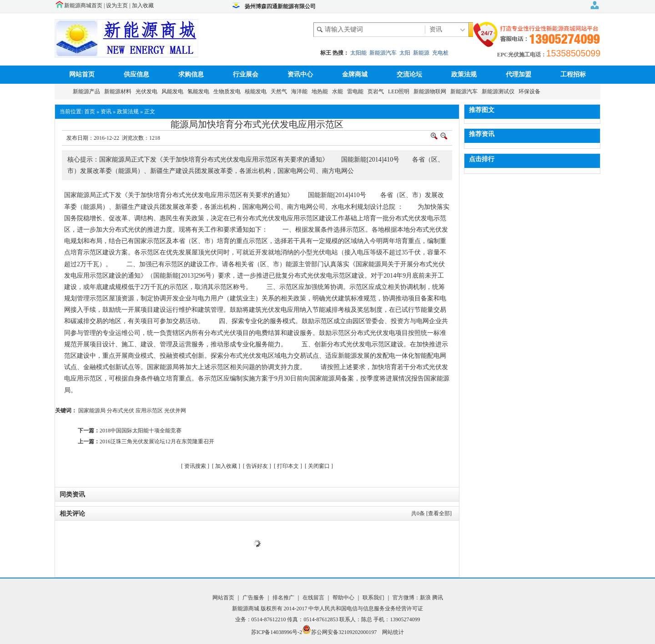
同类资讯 (72, 494)
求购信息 (191, 74)
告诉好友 (257, 466)
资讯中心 (300, 74)
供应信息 (136, 74)
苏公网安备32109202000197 (339, 632)
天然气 (280, 91)
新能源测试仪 (499, 91)
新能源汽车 (383, 53)
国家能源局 (92, 411)
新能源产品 (88, 91)
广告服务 (254, 598)
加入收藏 (143, 5)
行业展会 (246, 74)
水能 (339, 91)
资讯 (106, 112)
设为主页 (117, 5)
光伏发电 (148, 91)
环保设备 (531, 91)
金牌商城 (355, 74)
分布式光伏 (121, 411)
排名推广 (283, 598)
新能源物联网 (431, 91)
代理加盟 (519, 74)
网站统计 (393, 632)
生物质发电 (228, 91)
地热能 (321, 91)
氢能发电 (200, 91)
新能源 (421, 53)
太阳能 (358, 53)
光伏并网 (175, 411)
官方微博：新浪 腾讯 (418, 598)
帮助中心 (344, 598)
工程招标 (573, 74)
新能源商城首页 (83, 5)
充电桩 (440, 53)
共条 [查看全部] (431, 513)
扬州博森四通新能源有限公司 (280, 6)
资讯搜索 (195, 466)
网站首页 (82, 74)
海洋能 (301, 91)
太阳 (405, 53)
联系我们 (373, 598)
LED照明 (400, 91)
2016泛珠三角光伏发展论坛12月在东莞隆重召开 (157, 441)
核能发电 (257, 91)
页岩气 (377, 91)
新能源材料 (119, 91)
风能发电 (174, 91)
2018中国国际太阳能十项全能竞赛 (141, 431)
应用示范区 (149, 411)
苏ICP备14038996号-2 (277, 632)
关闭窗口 (319, 466)
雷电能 (357, 91)
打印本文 (288, 466)
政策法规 (464, 74)
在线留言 (313, 598)
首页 (90, 112)
